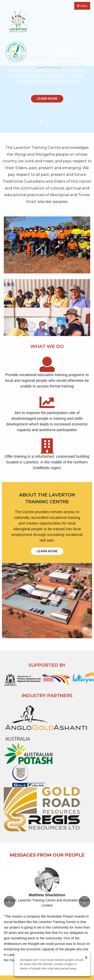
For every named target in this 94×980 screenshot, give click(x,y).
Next (85, 902)
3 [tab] (53, 122)
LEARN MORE (47, 99)
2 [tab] (47, 122)
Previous (9, 902)
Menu (82, 6)
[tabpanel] (47, 66)
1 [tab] (41, 122)
